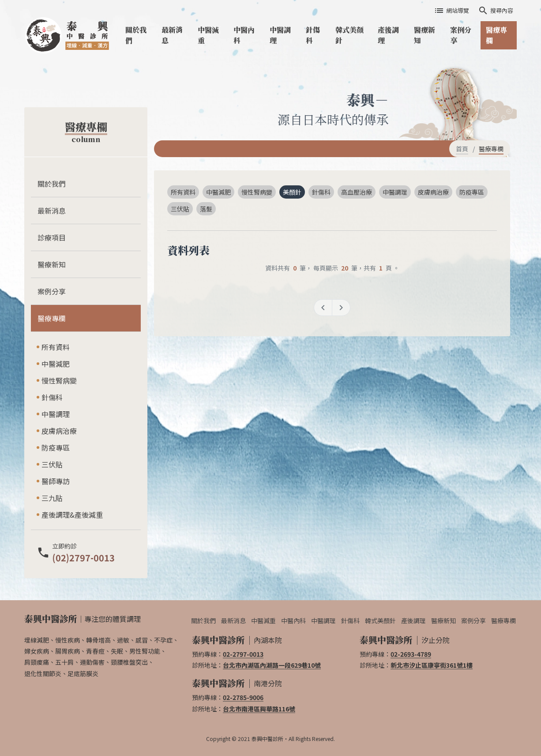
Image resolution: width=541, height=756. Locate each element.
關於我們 (136, 35)
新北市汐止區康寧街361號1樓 (432, 665)
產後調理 (388, 35)
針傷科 (313, 35)
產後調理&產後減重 (72, 515)
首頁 (462, 149)
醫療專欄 (496, 35)
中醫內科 (244, 35)
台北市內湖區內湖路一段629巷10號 (272, 665)
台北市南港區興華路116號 (259, 709)
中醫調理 (280, 35)
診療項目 (52, 237)
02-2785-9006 (243, 697)
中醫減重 (208, 35)
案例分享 (461, 35)
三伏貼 (52, 464)
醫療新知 (425, 35)
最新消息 (172, 35)
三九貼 (52, 498)
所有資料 (56, 347)
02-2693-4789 (411, 654)
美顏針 (292, 192)
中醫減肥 (56, 364)
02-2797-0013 (243, 654)
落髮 (206, 209)
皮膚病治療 (59, 431)
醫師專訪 (56, 481)
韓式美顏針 (349, 35)
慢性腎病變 (59, 380)
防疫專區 (56, 448)
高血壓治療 (357, 192)
